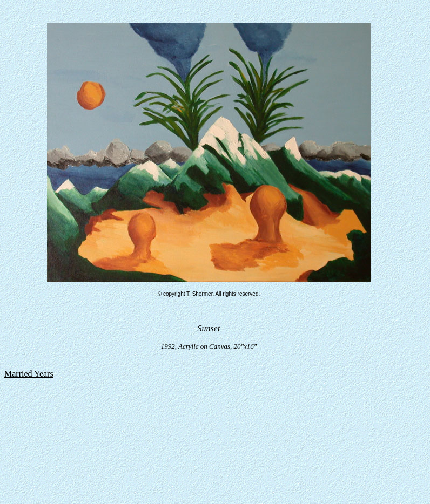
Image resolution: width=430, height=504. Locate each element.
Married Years (29, 374)
